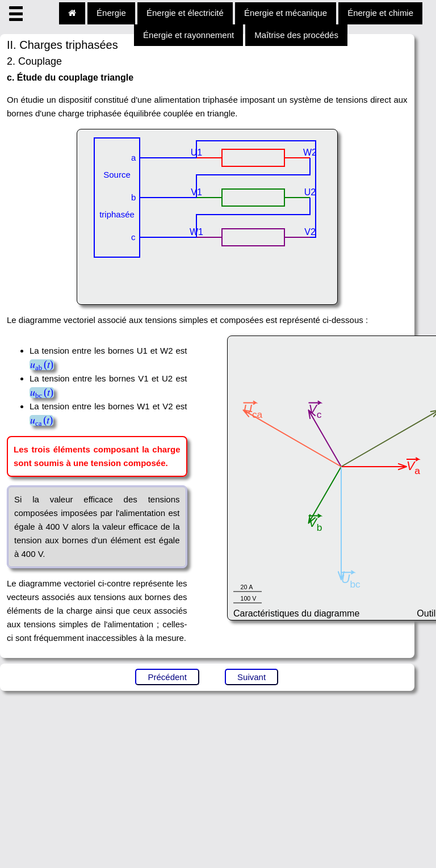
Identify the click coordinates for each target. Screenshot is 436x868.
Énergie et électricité (185, 13)
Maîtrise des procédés (296, 35)
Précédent (167, 677)
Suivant (251, 677)
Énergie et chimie (380, 13)
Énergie (111, 13)
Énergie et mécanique (286, 13)
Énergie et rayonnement (188, 35)
